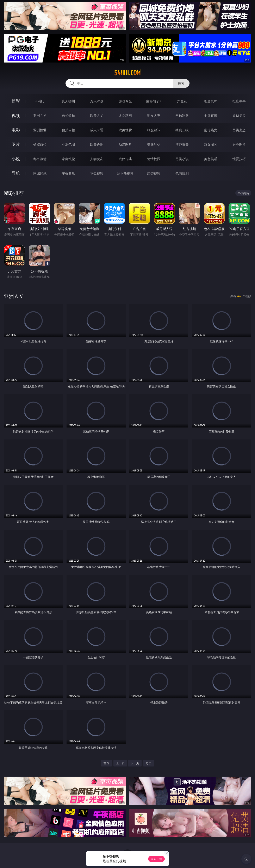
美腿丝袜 (154, 144)
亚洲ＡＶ (40, 116)
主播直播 (211, 116)
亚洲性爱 (40, 130)
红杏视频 (154, 173)
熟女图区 (211, 144)
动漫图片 (125, 144)
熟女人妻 (154, 116)
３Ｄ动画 (125, 116)
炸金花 (182, 101)
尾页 (149, 763)
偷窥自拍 (40, 144)
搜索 (181, 83)
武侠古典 (125, 159)
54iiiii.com (127, 73)
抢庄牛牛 (239, 101)
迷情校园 (154, 159)
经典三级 (182, 130)
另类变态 (239, 130)
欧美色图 (97, 144)
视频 (16, 115)
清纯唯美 (182, 144)
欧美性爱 (125, 130)
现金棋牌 (211, 101)
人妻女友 (97, 159)
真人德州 (68, 101)
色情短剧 (182, 173)
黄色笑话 (211, 159)
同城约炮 (40, 173)
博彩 (16, 101)
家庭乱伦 (68, 159)
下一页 (135, 763)
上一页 (120, 763)
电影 (16, 130)
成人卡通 (97, 130)
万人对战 (97, 101)
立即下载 (156, 859)
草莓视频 (97, 173)
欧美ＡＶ (97, 116)
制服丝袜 (154, 130)
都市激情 (40, 159)
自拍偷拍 (68, 116)
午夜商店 (68, 173)
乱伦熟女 (211, 130)
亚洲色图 (68, 144)
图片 (16, 144)
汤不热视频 (125, 173)
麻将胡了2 (154, 101)
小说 (16, 159)
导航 (16, 173)
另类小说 (182, 159)
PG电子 (40, 101)
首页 (106, 763)
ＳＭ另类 (239, 116)
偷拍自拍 (68, 130)
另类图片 (239, 144)
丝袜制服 (182, 116)
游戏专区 (125, 101)
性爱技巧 (239, 159)
